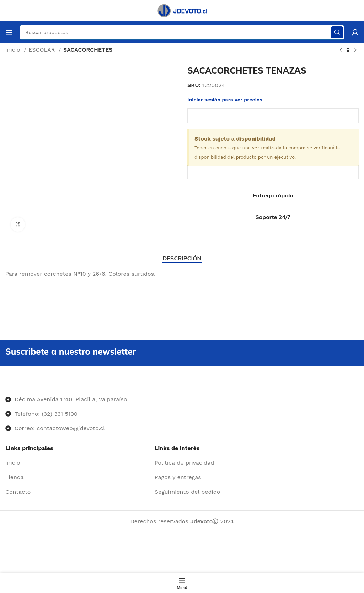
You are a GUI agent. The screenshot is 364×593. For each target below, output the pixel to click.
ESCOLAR (43, 50)
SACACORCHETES (88, 50)
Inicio (14, 50)
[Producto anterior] (341, 50)
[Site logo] (182, 10)
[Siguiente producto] (355, 50)
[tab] (182, 258)
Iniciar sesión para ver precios (225, 100)
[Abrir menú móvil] (9, 32)
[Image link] (6, 385)
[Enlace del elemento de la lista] (77, 463)
